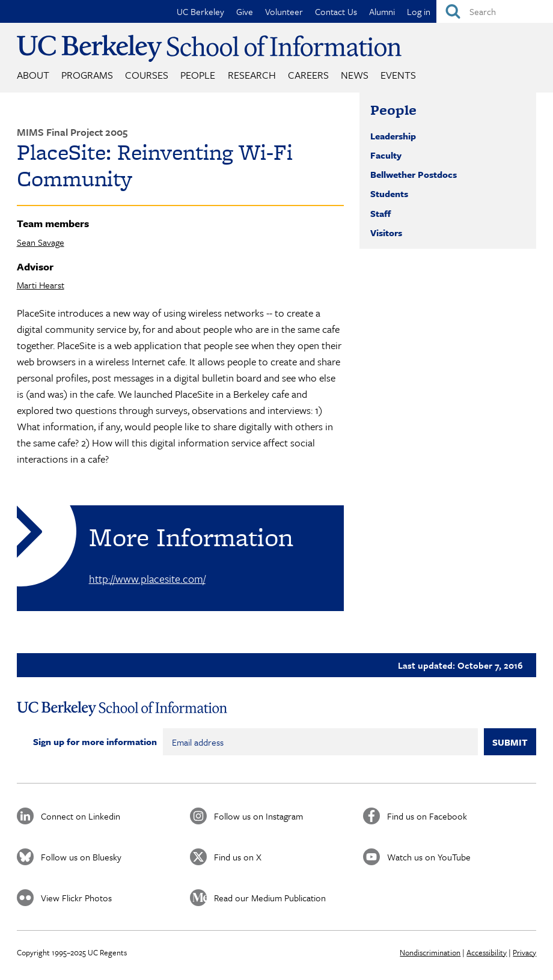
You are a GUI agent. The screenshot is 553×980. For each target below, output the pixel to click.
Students (389, 193)
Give (245, 11)
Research (252, 75)
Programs (87, 75)
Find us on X (238, 857)
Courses (147, 75)
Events (398, 75)
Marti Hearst (41, 285)
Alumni (382, 11)
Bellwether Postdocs (414, 174)
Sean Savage (41, 242)
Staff (380, 213)
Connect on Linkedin (81, 816)
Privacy (524, 952)
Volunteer (284, 11)
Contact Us (336, 11)
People (198, 75)
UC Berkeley (200, 11)
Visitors (386, 233)
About (33, 75)
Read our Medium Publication (270, 898)
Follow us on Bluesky (81, 857)
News (355, 75)
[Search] (495, 11)
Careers (308, 75)
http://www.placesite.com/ (147, 579)
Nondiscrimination (430, 952)
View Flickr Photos (76, 898)
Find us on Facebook (427, 816)
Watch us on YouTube (429, 857)
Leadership (393, 136)
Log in (419, 11)
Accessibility (487, 952)
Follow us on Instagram (258, 816)
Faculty (386, 155)
